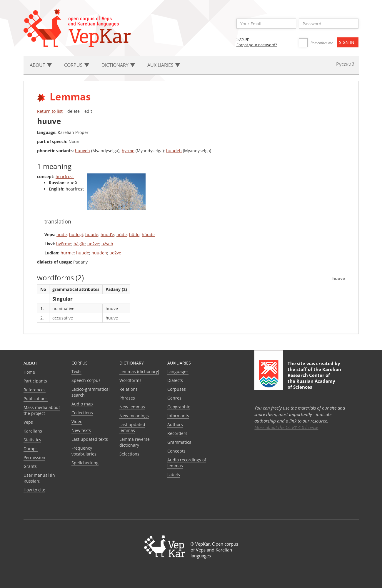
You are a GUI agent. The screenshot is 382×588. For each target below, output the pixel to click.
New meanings (134, 416)
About (30, 363)
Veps (28, 422)
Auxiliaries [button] (164, 65)
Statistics (32, 440)
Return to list (50, 111)
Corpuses (177, 389)
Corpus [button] (77, 65)
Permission (34, 457)
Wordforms (130, 380)
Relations (129, 389)
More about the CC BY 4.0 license (286, 427)
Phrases (127, 398)
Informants (178, 416)
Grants (30, 466)
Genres (174, 398)
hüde (122, 235)
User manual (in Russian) (39, 478)
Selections (129, 454)
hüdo (134, 235)
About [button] (41, 65)
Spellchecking (85, 463)
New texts (81, 430)
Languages (178, 371)
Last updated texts (90, 439)
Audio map (82, 404)
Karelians (33, 431)
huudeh (174, 151)
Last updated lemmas (132, 427)
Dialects (175, 380)
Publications (36, 399)
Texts (76, 371)
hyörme (64, 244)
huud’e (107, 235)
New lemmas (132, 407)
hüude (148, 235)
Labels (174, 474)
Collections (82, 413)
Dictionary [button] (118, 65)
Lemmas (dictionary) (139, 371)
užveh (107, 244)
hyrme (128, 151)
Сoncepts (176, 451)
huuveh (82, 151)
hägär (79, 244)
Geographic (179, 407)
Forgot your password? (257, 45)
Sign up (243, 39)
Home (29, 372)
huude (92, 235)
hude (62, 235)
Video (77, 421)
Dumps (31, 449)
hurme (67, 253)
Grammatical (180, 442)
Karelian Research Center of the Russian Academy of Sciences (314, 378)
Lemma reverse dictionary (135, 442)
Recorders (177, 433)
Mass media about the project (42, 410)
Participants (35, 381)
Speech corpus (86, 380)
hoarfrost (65, 177)
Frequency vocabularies (84, 451)
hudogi (76, 235)
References (35, 390)
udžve (93, 244)
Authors (175, 424)
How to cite (34, 490)
